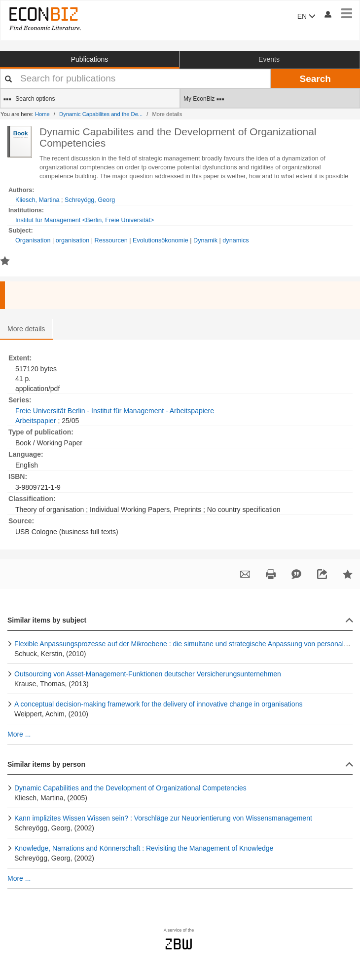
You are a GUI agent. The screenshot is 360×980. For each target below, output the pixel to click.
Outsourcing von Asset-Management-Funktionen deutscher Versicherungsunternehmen (148, 674)
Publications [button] (90, 59)
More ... (19, 734)
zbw (179, 944)
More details (26, 329)
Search (315, 79)
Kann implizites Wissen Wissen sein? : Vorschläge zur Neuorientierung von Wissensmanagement (163, 818)
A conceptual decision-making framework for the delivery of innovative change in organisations (158, 704)
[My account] (327, 14)
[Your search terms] (135, 78)
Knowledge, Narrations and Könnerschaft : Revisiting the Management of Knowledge (144, 848)
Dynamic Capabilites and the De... (101, 114)
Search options (29, 99)
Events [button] (269, 59)
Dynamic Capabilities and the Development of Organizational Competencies (130, 788)
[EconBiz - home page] (44, 19)
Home (42, 114)
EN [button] (306, 16)
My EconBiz (204, 99)
